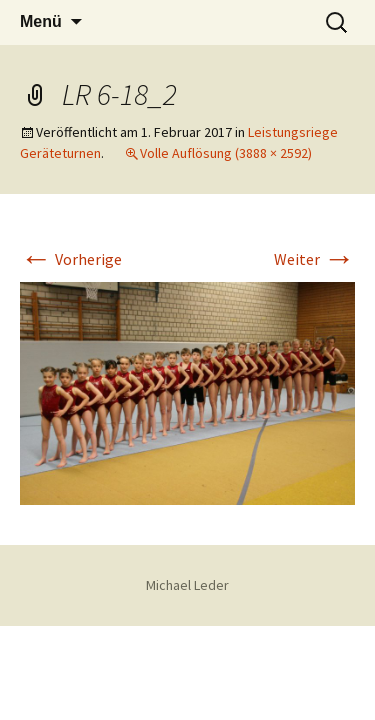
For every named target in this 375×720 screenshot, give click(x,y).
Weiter (314, 259)
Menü (41, 21)
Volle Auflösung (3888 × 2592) (226, 153)
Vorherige (71, 259)
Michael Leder (187, 585)
